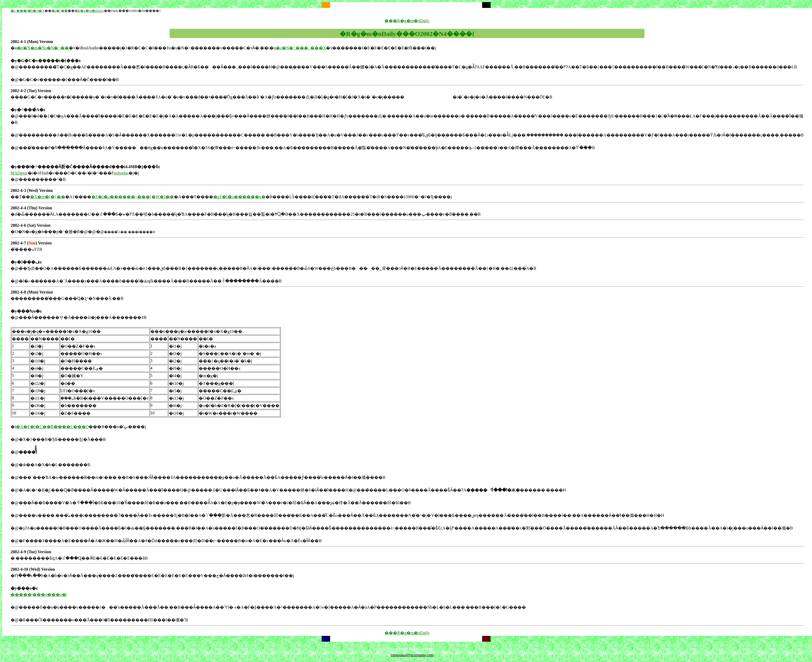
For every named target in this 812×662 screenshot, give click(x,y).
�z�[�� (60, 11)
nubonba (121, 173)
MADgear (19, 173)
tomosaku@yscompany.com (412, 655)
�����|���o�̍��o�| (39, 595)
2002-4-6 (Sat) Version (30, 225)
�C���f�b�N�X (28, 11)
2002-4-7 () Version (31, 243)
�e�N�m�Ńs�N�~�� (43, 48)
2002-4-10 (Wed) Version (33, 569)
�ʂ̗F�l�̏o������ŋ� (239, 197)
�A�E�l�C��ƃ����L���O (52, 427)
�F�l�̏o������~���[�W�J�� (133, 197)
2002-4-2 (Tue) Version (31, 91)
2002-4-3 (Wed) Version (32, 190)
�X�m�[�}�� (48, 197)
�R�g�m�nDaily (89, 11)
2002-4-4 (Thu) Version (31, 208)
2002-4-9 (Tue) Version (31, 552)
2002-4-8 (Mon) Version (32, 292)
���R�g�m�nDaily (407, 21)
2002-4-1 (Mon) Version (32, 42)
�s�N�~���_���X (301, 48)
